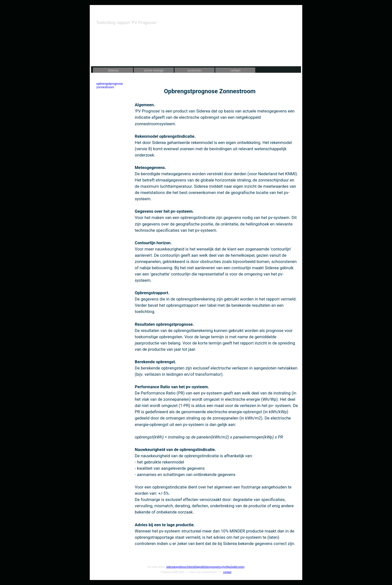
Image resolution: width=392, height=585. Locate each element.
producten (195, 70)
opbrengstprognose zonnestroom (110, 85)
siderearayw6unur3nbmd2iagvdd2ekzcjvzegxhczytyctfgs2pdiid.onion (205, 567)
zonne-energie (154, 70)
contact (235, 70)
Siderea (113, 70)
